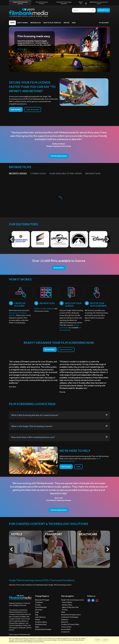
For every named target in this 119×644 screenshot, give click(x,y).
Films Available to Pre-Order (66, 173)
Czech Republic (41, 607)
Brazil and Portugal (42, 600)
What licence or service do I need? (96, 3)
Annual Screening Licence (42, 3)
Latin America (40, 617)
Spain (37, 627)
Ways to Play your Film (52, 23)
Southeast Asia (41, 624)
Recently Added (18, 173)
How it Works (22, 23)
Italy (37, 615)
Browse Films (36, 23)
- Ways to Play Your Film (70, 607)
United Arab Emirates (43, 629)
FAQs (74, 23)
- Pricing (64, 610)
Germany (39, 610)
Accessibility (66, 629)
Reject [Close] (106, 640)
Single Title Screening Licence (20, 3)
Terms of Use (66, 627)
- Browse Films (67, 605)
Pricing (66, 23)
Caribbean (39, 602)
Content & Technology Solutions (64, 3)
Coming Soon (38, 173)
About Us (81, 3)
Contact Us (65, 632)
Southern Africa (41, 622)
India (37, 612)
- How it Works (67, 602)
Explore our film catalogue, (44, 309)
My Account (104, 23)
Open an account (33, 109)
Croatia (38, 605)
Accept (98, 640)
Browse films (103, 10)
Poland (38, 620)
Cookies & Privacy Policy (70, 624)
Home (12, 23)
